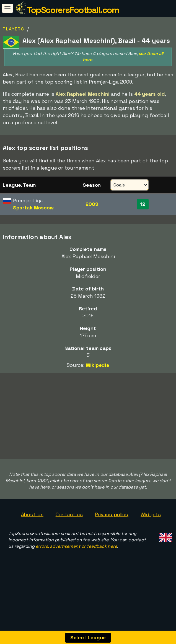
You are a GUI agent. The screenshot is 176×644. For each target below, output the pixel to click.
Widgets (151, 530)
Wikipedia (98, 365)
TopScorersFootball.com (73, 10)
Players (14, 29)
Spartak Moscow (33, 208)
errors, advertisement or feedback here (76, 561)
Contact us (69, 530)
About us (32, 530)
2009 (92, 204)
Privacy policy (112, 530)
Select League (88, 637)
